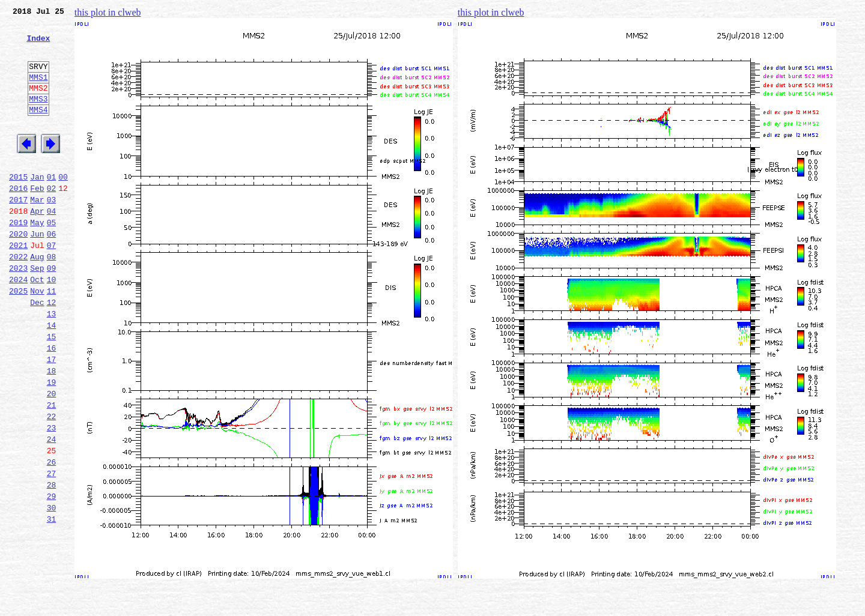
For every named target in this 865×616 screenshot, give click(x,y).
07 (52, 285)
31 (52, 602)
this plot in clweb (108, 12)
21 (52, 470)
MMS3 (38, 116)
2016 (18, 219)
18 (52, 430)
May (37, 258)
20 (52, 456)
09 (52, 311)
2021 (18, 285)
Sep (37, 311)
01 (52, 205)
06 (52, 271)
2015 (18, 205)
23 (52, 496)
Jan (37, 205)
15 (52, 390)
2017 (18, 232)
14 (52, 377)
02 (52, 219)
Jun (37, 271)
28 (52, 562)
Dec (37, 351)
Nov (37, 337)
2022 (18, 298)
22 (52, 483)
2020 (18, 271)
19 (52, 443)
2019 (18, 258)
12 (52, 351)
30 (52, 588)
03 (52, 232)
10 (52, 324)
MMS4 (38, 129)
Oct (37, 324)
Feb (37, 219)
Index (38, 45)
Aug (37, 298)
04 (52, 245)
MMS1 (38, 91)
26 (52, 536)
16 (52, 403)
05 (52, 258)
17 (52, 417)
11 (52, 337)
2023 (18, 311)
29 (52, 575)
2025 (18, 337)
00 (63, 205)
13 (52, 364)
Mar (37, 232)
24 (52, 509)
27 (52, 549)
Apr (37, 245)
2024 (18, 324)
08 (52, 298)
